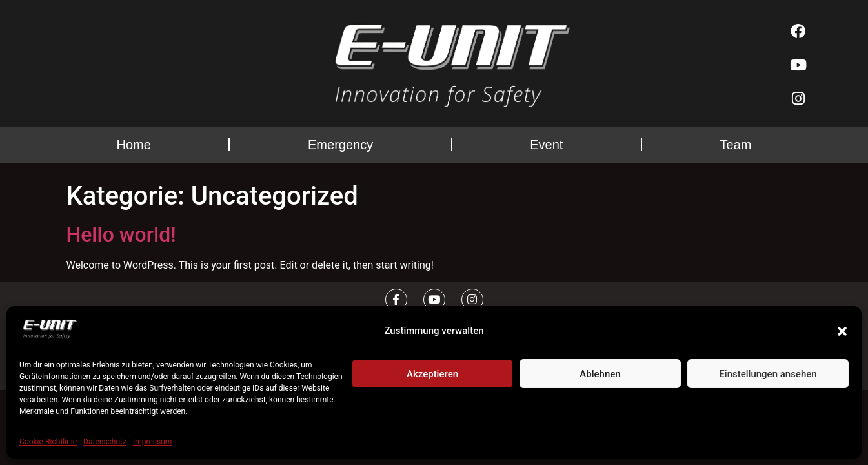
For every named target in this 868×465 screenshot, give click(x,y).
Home (134, 145)
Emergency (340, 145)
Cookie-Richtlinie (48, 442)
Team (736, 145)
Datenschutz (105, 442)
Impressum (152, 442)
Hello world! (121, 234)
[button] (842, 331)
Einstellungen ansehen (768, 374)
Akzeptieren (432, 374)
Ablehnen (600, 374)
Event (546, 145)
